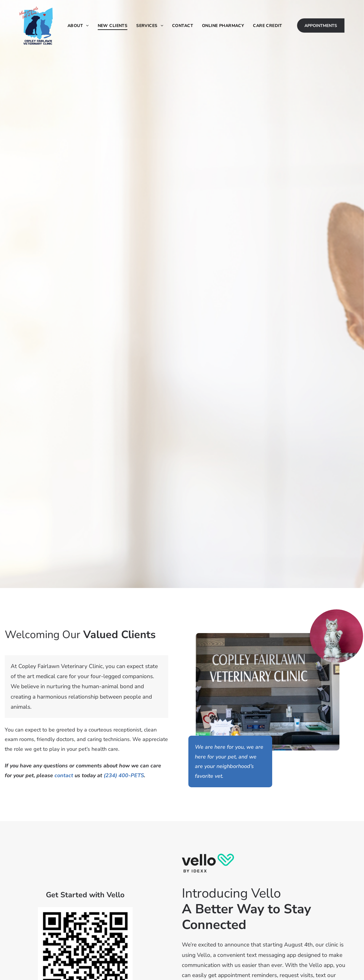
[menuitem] (78, 26)
